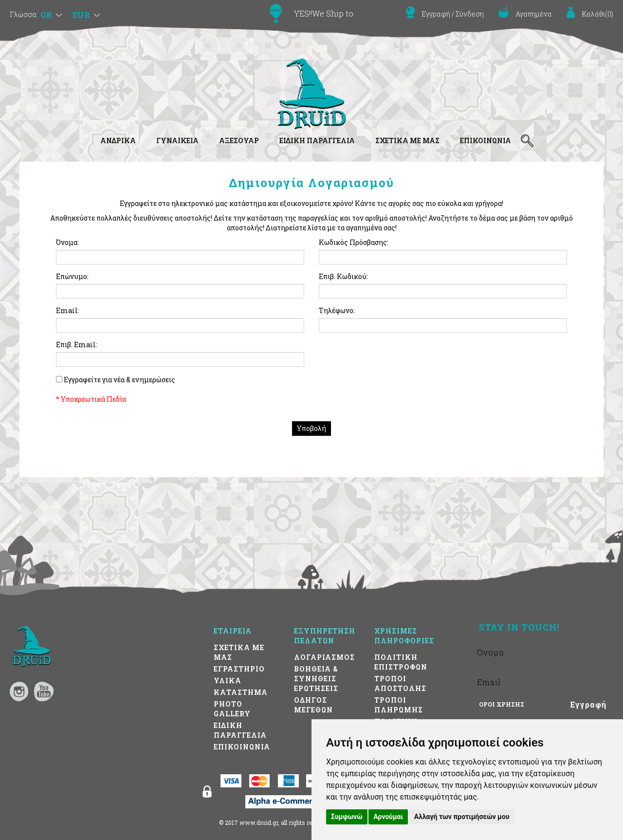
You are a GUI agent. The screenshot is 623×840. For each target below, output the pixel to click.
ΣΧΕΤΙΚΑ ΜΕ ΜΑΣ (407, 140)
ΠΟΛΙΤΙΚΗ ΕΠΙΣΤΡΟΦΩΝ (401, 662)
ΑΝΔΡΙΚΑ (118, 140)
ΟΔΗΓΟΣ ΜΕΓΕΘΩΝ (313, 705)
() (597, 14)
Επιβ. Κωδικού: (343, 276)
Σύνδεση (470, 14)
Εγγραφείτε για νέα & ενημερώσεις (119, 380)
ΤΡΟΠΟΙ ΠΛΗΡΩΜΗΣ (399, 705)
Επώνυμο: (72, 276)
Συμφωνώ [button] (347, 817)
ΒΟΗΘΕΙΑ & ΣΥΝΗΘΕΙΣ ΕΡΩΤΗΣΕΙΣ (316, 679)
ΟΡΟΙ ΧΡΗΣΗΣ (502, 704)
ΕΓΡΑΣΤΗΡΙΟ (239, 669)
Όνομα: (67, 242)
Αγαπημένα (534, 14)
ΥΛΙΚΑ (228, 681)
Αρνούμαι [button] (388, 817)
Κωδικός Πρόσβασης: (354, 242)
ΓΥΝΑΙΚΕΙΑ (177, 140)
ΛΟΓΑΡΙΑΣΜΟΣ (324, 657)
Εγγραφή (436, 14)
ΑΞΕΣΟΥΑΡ (239, 140)
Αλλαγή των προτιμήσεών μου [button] (462, 817)
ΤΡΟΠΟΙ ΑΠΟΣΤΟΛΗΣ (400, 683)
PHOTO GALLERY (232, 709)
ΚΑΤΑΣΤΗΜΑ (241, 692)
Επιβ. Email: (77, 345)
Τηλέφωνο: (337, 310)
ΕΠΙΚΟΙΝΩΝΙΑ (486, 140)
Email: (68, 310)
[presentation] (393, 359)
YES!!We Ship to (324, 13)
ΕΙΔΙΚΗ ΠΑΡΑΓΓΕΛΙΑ (317, 140)
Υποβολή (311, 428)
